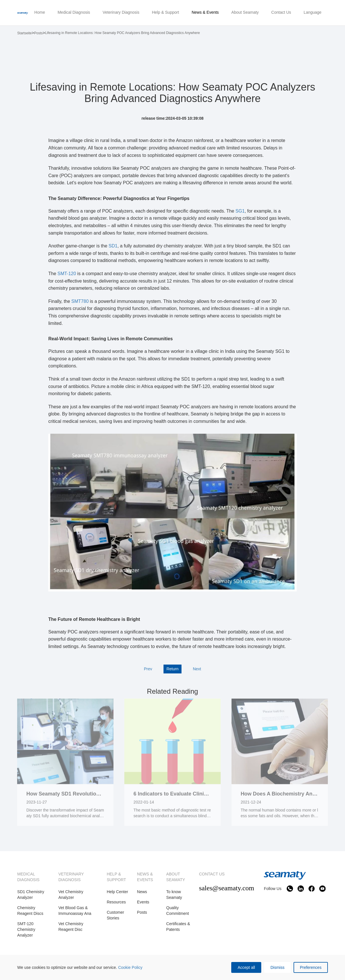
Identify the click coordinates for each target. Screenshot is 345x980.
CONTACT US (212, 874)
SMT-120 (67, 274)
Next (197, 669)
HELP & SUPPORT (116, 877)
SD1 (112, 246)
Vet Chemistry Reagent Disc (71, 927)
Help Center (117, 892)
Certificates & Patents (178, 927)
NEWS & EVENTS (145, 877)
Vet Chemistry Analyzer (71, 895)
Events (143, 902)
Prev (148, 669)
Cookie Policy (130, 967)
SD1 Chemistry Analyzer (31, 895)
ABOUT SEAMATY (176, 877)
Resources (116, 902)
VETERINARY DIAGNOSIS (71, 877)
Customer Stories (115, 915)
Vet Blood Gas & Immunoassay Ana (75, 911)
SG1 (239, 211)
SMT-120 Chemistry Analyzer (26, 929)
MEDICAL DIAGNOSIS (28, 877)
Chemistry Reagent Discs (30, 911)
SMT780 (80, 301)
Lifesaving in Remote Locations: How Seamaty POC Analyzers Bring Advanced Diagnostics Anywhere (122, 33)
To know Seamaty (174, 895)
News (142, 892)
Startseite (24, 33)
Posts (38, 33)
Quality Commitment (178, 911)
